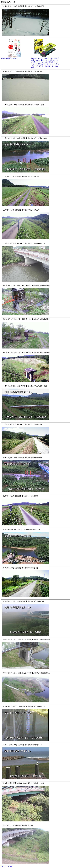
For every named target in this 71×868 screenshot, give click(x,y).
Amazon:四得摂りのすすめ (15, 58)
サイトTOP (9, 866)
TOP (2, 866)
